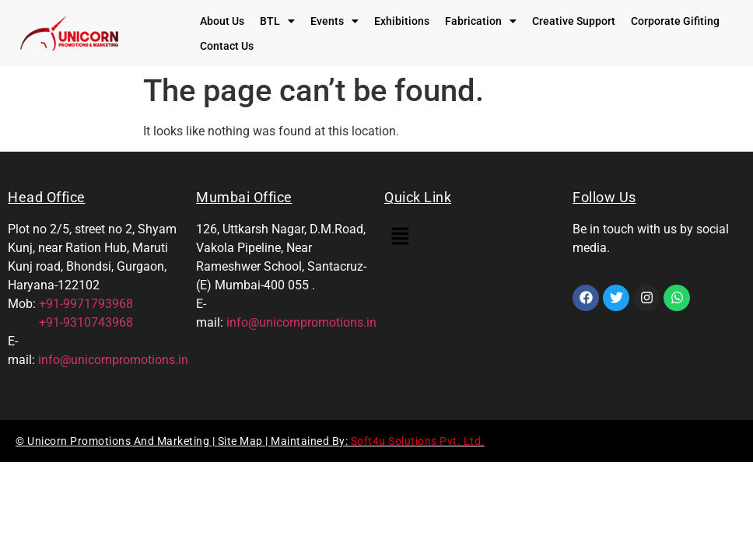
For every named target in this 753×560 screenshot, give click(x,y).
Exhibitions (402, 21)
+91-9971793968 (86, 304)
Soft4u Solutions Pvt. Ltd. (418, 441)
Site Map (242, 441)
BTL (277, 21)
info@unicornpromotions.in (113, 360)
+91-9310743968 (70, 322)
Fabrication (481, 21)
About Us (222, 21)
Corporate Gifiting (675, 21)
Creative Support (574, 21)
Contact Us (227, 46)
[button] (277, 21)
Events (334, 21)
